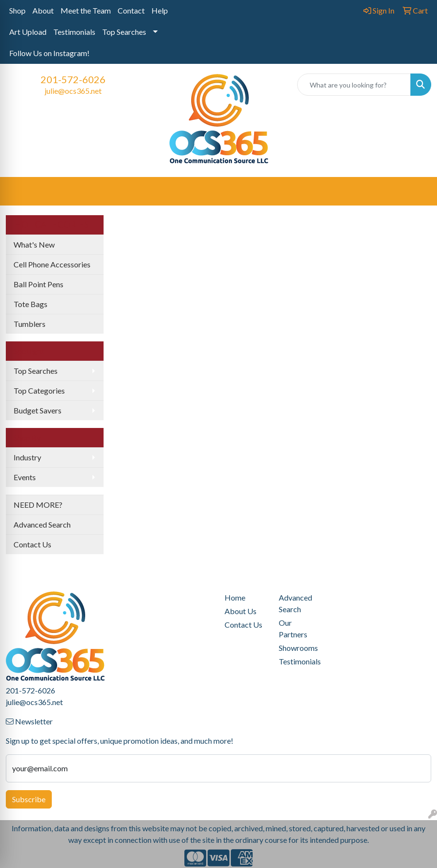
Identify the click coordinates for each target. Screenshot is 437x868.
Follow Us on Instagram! (49, 53)
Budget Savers (38, 410)
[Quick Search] (354, 85)
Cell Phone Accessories (52, 264)
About (43, 10)
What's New (34, 244)
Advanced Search (42, 524)
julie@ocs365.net (73, 91)
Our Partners (293, 628)
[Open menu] (418, 191)
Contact (131, 10)
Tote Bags (30, 304)
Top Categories (39, 390)
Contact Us (32, 544)
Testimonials (74, 32)
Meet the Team (86, 10)
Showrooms (298, 648)
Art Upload (28, 32)
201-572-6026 (73, 79)
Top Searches (124, 32)
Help (160, 10)
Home (235, 597)
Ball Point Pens (38, 284)
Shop (17, 10)
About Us (241, 611)
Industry (27, 457)
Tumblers (30, 324)
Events (25, 477)
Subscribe (29, 799)
